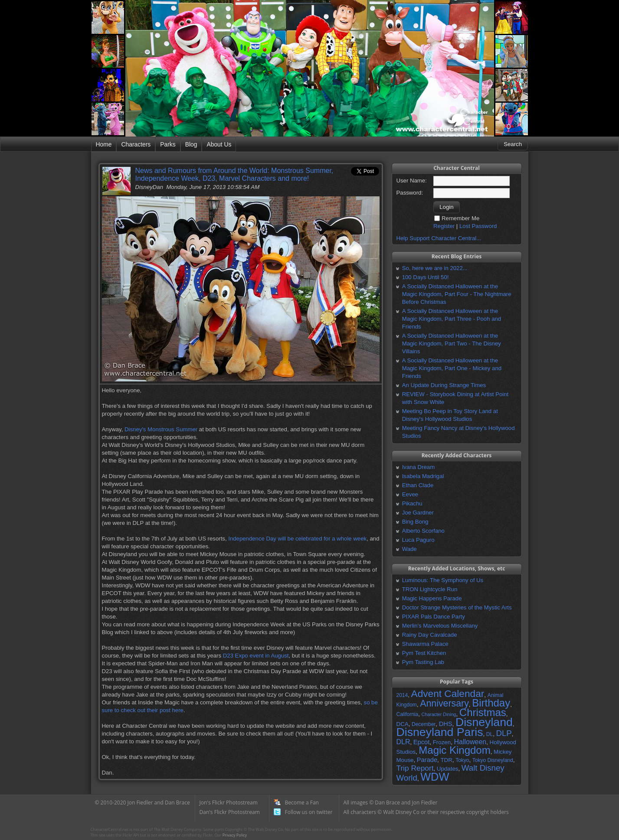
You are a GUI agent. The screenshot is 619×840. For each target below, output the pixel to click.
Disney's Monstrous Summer (161, 429)
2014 (402, 695)
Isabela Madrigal (423, 476)
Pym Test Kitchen (424, 653)
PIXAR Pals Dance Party (434, 617)
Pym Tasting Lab (423, 662)
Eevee (410, 494)
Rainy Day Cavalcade (430, 635)
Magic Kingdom (454, 750)
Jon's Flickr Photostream (229, 803)
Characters (136, 144)
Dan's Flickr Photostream (230, 812)
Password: (410, 193)
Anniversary (444, 703)
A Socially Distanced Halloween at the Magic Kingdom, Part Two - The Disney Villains (452, 343)
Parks (168, 144)
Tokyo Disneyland (493, 760)
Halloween (470, 742)
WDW (435, 777)
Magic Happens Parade (432, 598)
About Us (219, 144)
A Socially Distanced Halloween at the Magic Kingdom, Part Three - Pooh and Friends (452, 319)
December (424, 724)
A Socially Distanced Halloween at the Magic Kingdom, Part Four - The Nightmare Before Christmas (457, 294)
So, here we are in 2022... (435, 268)
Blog (191, 144)
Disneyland (484, 722)
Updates (448, 769)
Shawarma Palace (425, 644)
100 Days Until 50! (426, 277)
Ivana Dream (419, 467)
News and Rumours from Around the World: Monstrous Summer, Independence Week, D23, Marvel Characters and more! (234, 174)
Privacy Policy (235, 835)
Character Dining (439, 714)
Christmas (483, 712)
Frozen (442, 742)
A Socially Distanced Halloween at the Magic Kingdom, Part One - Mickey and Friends (452, 368)
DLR (403, 742)
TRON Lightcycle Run (430, 589)
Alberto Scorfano (423, 531)
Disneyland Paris (440, 732)
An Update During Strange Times (444, 385)
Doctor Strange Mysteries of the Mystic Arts (457, 607)
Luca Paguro (418, 540)
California (408, 714)
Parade (427, 760)
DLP (504, 733)
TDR (446, 760)
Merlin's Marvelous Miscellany (440, 626)
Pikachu (412, 503)
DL (490, 734)
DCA (403, 724)
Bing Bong (415, 522)
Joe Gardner (418, 513)
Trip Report (415, 768)
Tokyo (462, 760)
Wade (409, 549)
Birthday (491, 703)
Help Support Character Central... (439, 238)
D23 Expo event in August (256, 656)
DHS (446, 724)
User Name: (412, 181)
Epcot (421, 742)
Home (104, 144)
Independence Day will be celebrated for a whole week (297, 539)
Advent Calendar (448, 693)
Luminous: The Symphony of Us (443, 580)
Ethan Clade (418, 485)
